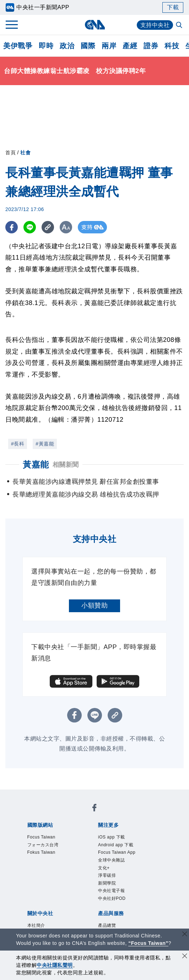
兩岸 (109, 46)
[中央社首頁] (95, 25)
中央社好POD (112, 898)
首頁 (10, 153)
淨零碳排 (107, 875)
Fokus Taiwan (41, 852)
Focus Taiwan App (117, 852)
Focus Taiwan (41, 837)
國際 (88, 46)
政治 (67, 46)
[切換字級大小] (66, 227)
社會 (25, 153)
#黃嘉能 (45, 444)
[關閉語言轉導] (185, 935)
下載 (173, 7)
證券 (151, 46)
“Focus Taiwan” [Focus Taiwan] (148, 943)
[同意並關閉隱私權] (185, 957)
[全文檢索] (180, 26)
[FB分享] (12, 227)
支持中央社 (155, 25)
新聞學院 (107, 883)
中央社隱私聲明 (55, 965)
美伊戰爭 (18, 46)
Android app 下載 (116, 845)
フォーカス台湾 (43, 845)
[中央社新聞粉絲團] (94, 809)
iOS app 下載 (112, 837)
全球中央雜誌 (111, 860)
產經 (130, 46)
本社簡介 (36, 925)
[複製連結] (48, 227)
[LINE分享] (30, 227)
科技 (172, 46)
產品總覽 (107, 925)
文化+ (104, 868)
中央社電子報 (111, 891)
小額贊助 (94, 605)
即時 (46, 46)
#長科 (18, 444)
